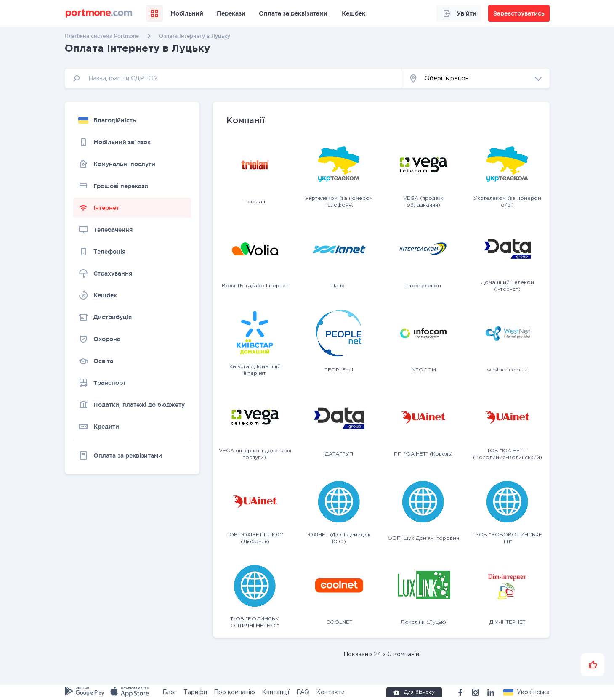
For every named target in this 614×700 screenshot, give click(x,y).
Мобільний (187, 13)
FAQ (303, 692)
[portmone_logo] (99, 13)
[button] (476, 78)
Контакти (330, 692)
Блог (170, 692)
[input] (233, 78)
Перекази (231, 13)
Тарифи (195, 692)
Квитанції (276, 692)
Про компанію (234, 692)
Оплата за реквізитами (293, 13)
